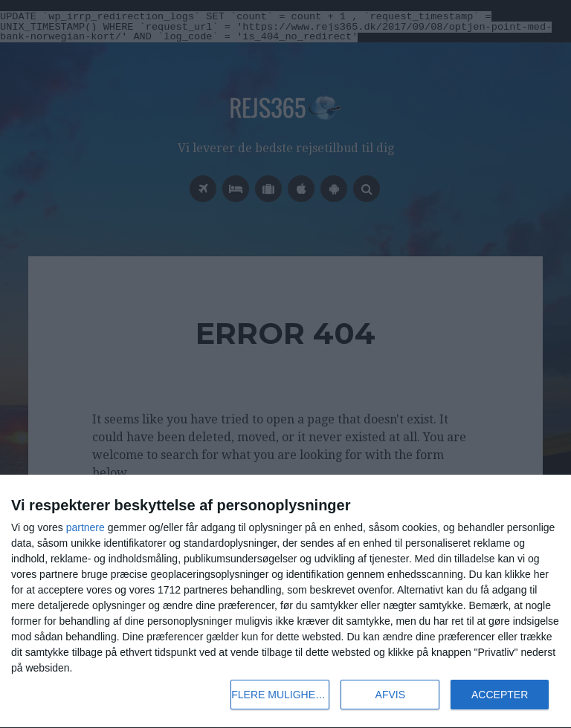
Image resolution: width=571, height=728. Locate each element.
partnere (86, 527)
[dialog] (285, 602)
